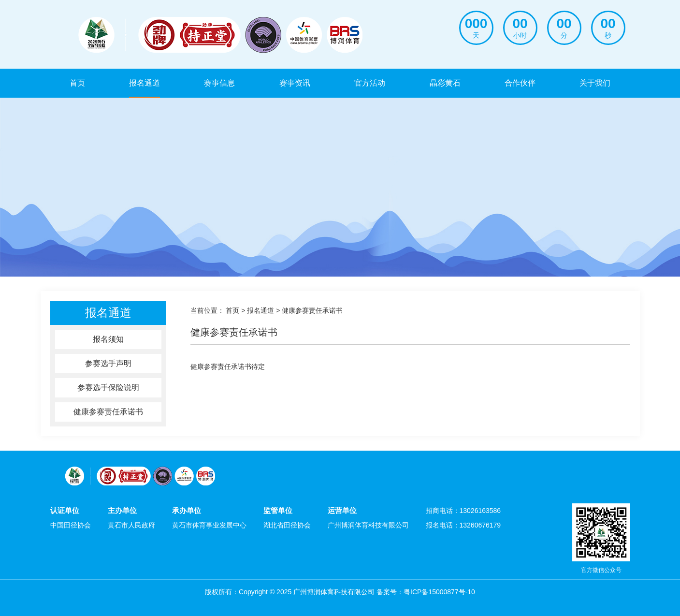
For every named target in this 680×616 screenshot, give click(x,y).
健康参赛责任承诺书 (108, 412)
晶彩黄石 (445, 83)
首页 (77, 83)
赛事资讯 (295, 83)
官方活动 (370, 83)
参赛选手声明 (108, 363)
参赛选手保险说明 (108, 388)
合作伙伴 (520, 83)
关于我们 (595, 83)
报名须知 (108, 339)
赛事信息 (219, 83)
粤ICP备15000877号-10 (439, 592)
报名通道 (145, 83)
